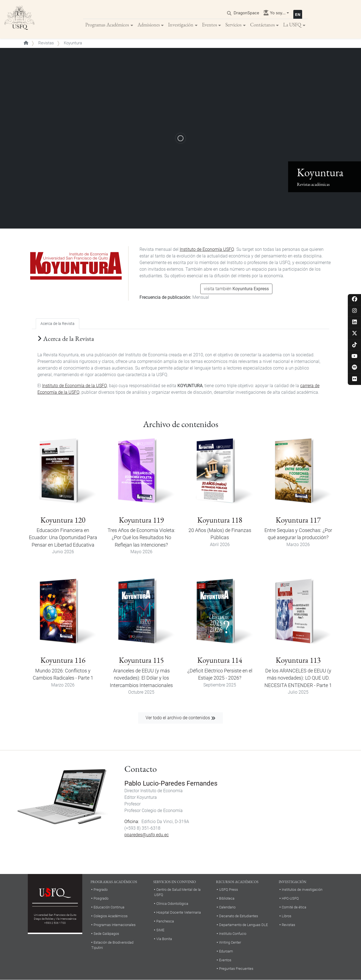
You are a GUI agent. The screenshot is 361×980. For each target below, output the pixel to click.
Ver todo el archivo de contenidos (178, 718)
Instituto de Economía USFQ (207, 249)
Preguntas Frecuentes (236, 969)
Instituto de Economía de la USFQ (75, 386)
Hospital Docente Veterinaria (179, 912)
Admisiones (149, 25)
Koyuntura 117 (298, 520)
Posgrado (101, 898)
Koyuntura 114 (220, 660)
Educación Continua (109, 907)
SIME (160, 930)
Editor (130, 797)
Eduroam (226, 951)
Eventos (210, 25)
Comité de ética (294, 907)
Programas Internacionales (115, 925)
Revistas (46, 43)
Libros (287, 916)
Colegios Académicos (111, 916)
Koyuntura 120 (63, 520)
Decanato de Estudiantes (239, 916)
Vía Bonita (164, 939)
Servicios (233, 25)
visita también (236, 289)
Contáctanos (262, 25)
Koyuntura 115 (141, 660)
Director (132, 791)
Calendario (227, 907)
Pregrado (101, 890)
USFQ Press (229, 890)
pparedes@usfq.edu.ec (147, 835)
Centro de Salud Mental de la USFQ (177, 892)
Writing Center (230, 942)
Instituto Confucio (233, 934)
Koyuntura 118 (220, 520)
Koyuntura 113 (298, 660)
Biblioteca (227, 898)
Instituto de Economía (162, 791)
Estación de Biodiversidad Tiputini (112, 945)
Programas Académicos (107, 25)
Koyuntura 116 (63, 660)
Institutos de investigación (302, 890)
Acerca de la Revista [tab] (58, 324)
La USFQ (292, 25)
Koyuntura (147, 797)
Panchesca (165, 921)
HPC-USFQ (290, 898)
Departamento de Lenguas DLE (243, 925)
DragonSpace (246, 13)
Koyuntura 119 (141, 520)
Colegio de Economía (162, 811)
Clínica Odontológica (172, 904)
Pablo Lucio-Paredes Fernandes (171, 783)
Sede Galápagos (106, 934)
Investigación (181, 25)
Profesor (132, 804)
